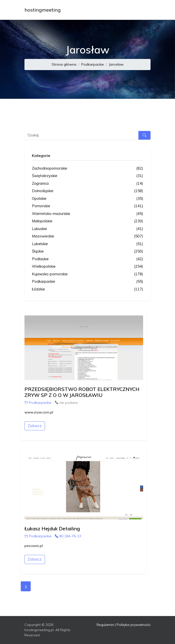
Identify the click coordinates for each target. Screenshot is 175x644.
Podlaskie (87, 259)
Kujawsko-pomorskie (87, 274)
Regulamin (105, 625)
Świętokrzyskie (87, 176)
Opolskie (87, 199)
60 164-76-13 (68, 536)
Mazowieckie (87, 236)
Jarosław (116, 64)
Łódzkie (87, 289)
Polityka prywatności (134, 625)
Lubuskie (87, 229)
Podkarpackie (93, 64)
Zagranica (87, 184)
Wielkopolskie (87, 267)
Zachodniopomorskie (87, 168)
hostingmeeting (43, 10)
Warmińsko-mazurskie (87, 214)
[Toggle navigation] (144, 10)
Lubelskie (87, 244)
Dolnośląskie (87, 191)
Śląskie (87, 251)
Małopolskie (87, 221)
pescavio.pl (34, 546)
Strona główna (64, 64)
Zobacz (35, 426)
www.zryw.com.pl (39, 412)
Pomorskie (87, 206)
